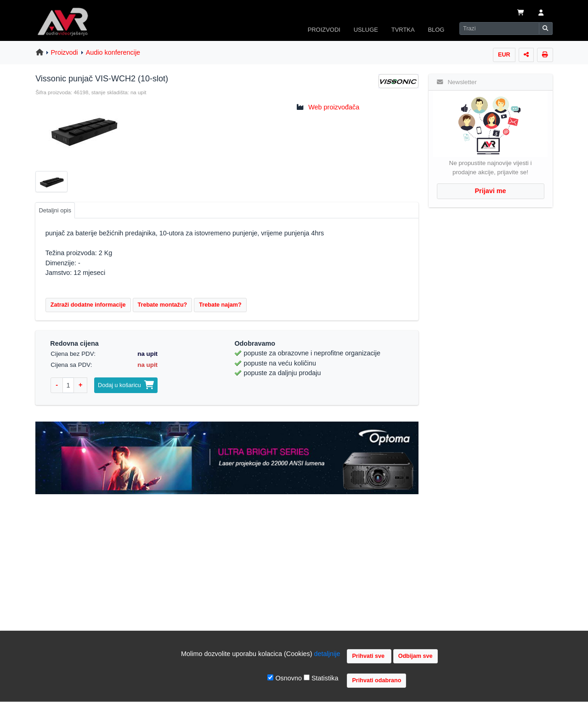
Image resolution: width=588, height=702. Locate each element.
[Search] (499, 29)
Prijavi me (491, 191)
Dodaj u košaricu (126, 385)
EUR (504, 55)
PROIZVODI (324, 30)
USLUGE (366, 30)
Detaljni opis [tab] (55, 210)
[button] (541, 13)
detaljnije (327, 654)
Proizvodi (65, 52)
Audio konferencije (113, 52)
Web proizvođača (334, 107)
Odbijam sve (416, 656)
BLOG (436, 30)
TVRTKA (403, 30)
